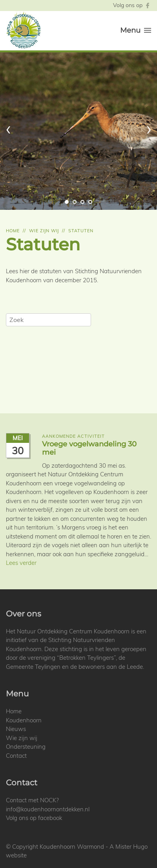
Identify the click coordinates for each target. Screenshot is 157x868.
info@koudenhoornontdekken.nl (48, 809)
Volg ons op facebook (34, 818)
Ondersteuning (26, 747)
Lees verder (21, 563)
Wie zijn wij (44, 231)
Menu (136, 30)
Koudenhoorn (24, 720)
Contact (16, 756)
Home (13, 231)
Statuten (81, 231)
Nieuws (16, 729)
